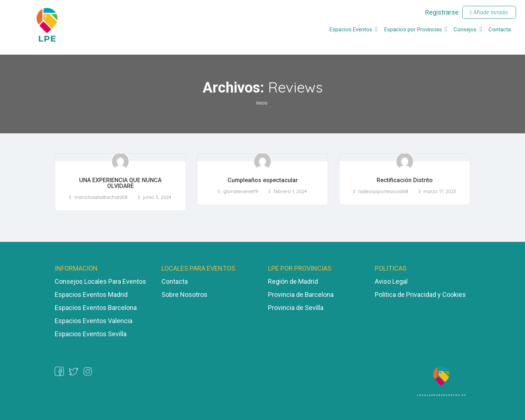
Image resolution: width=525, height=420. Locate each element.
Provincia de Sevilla (296, 308)
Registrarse (442, 12)
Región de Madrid (293, 281)
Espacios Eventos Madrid (91, 295)
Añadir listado (489, 12)
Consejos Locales (81, 281)
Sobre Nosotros (184, 295)
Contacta (500, 30)
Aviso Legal (391, 281)
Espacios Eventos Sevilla (91, 334)
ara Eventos (129, 281)
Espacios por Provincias (413, 30)
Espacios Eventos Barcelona (96, 308)
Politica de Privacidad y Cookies (420, 295)
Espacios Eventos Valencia (94, 321)
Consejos (465, 30)
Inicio (262, 103)
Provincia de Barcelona (301, 295)
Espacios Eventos (351, 30)
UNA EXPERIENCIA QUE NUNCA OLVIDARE (120, 183)
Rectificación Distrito (405, 180)
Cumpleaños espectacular (263, 180)
